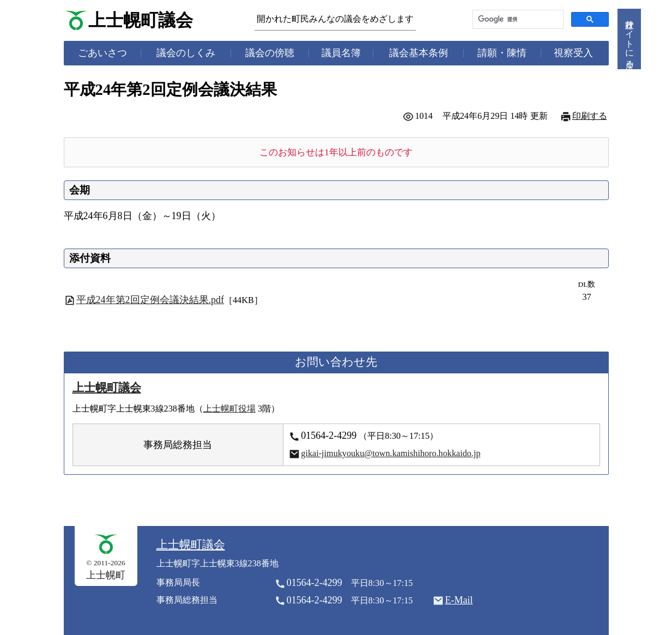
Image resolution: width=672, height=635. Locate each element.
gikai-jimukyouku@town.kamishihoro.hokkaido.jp (391, 453)
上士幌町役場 (229, 409)
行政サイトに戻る (629, 39)
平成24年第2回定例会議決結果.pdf (150, 300)
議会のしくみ (186, 53)
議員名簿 (341, 53)
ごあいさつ (102, 53)
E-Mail (459, 600)
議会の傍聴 (270, 53)
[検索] (517, 19)
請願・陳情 (502, 53)
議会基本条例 (419, 53)
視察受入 (573, 53)
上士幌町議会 (141, 20)
